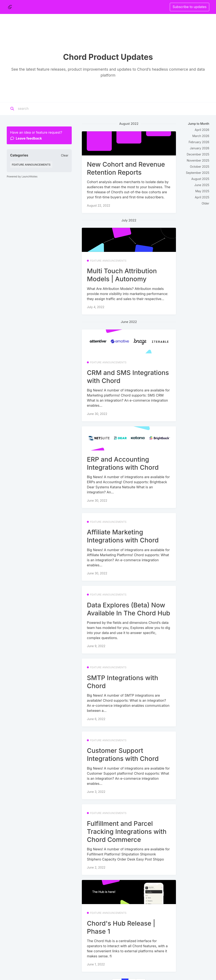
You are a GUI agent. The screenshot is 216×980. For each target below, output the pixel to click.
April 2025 (202, 197)
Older (205, 203)
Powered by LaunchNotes (22, 176)
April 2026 (202, 130)
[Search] (44, 109)
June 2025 (202, 185)
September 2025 (198, 173)
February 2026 (199, 142)
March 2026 (201, 136)
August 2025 (200, 179)
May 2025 (202, 191)
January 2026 (200, 148)
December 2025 (198, 154)
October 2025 (200, 167)
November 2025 (198, 160)
